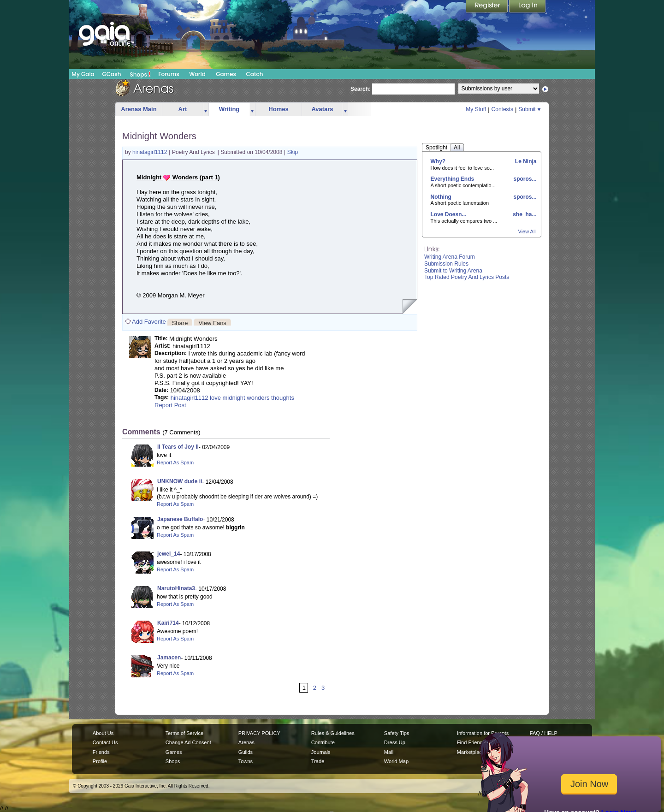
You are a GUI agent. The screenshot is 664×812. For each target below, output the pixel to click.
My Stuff (476, 109)
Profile (100, 761)
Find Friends (471, 742)
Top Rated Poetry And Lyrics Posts (467, 277)
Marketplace (471, 752)
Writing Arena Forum (450, 257)
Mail (389, 752)
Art (183, 109)
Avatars (322, 109)
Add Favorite (149, 322)
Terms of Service (184, 733)
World (197, 74)
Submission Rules (446, 264)
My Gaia (83, 74)
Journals (321, 752)
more (206, 110)
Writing (229, 109)
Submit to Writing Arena (453, 271)
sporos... (524, 179)
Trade (318, 761)
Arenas (246, 742)
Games (226, 74)
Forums (169, 74)
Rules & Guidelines (333, 733)
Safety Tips (397, 733)
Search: (361, 89)
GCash (112, 74)
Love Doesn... (449, 214)
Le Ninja (525, 161)
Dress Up (395, 742)
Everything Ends (453, 179)
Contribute (323, 742)
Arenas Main (139, 109)
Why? (438, 161)
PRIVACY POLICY (259, 733)
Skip (293, 152)
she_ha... (524, 214)
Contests (502, 109)
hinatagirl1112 (151, 152)
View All (527, 231)
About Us (103, 733)
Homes (278, 109)
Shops (140, 74)
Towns (246, 761)
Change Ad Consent (188, 742)
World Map (396, 761)
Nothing (441, 197)
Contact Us (105, 742)
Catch (255, 74)
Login (528, 7)
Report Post (170, 405)
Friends (101, 752)
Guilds (246, 752)
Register (487, 7)
